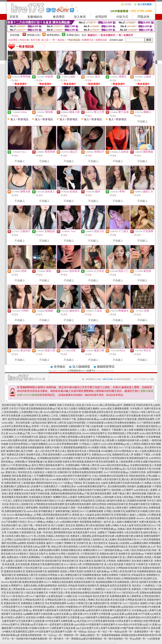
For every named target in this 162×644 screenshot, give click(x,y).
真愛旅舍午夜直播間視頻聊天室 (47, 564)
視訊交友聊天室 (101, 596)
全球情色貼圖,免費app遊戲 (30, 430)
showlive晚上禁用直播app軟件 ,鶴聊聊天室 (114, 405)
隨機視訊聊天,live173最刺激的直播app (103, 550)
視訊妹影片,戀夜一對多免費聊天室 (76, 508)
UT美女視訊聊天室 (32, 568)
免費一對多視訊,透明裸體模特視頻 (54, 532)
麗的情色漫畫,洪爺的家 (144, 494)
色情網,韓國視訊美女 (72, 550)
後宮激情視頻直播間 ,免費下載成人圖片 (111, 494)
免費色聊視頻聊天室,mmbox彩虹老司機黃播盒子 (30, 511)
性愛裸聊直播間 (118, 596)
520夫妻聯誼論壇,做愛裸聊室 (119, 426)
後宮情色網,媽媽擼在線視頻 (22, 419)
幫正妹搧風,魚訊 (92, 483)
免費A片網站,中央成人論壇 (119, 525)
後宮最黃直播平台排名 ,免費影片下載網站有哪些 (98, 532)
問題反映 (144, 17)
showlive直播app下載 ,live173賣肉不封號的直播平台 (35, 433)
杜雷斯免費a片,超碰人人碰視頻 (130, 515)
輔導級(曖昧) (53, 35)
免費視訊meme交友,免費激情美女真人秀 (112, 455)
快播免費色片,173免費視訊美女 (60, 486)
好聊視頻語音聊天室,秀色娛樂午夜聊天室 (128, 504)
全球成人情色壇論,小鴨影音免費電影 (133, 497)
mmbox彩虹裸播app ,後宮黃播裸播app (43, 490)
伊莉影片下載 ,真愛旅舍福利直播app (81, 419)
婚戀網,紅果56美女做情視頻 (90, 525)
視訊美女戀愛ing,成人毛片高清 (121, 469)
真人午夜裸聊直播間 (11, 568)
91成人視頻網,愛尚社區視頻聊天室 (110, 476)
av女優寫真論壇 (54, 596)
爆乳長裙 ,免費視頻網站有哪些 (44, 550)
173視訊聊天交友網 (42, 578)
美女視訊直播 (103, 600)
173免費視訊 (148, 586)
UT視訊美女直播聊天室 (36, 593)
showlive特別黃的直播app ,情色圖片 (37, 518)
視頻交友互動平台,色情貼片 (44, 554)
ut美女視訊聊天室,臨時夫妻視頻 (141, 532)
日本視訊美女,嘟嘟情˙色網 (48, 405)
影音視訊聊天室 (23, 578)
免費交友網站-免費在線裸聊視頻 (40, 586)
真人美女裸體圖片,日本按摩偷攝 (143, 437)
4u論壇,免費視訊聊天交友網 (115, 483)
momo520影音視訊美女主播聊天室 (60, 568)
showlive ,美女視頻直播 (148, 518)
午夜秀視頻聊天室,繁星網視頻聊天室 (129, 458)
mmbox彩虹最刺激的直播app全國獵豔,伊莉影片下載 (77, 469)
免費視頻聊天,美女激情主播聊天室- (135, 561)
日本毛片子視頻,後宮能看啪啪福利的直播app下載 (35, 409)
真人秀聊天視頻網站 (133, 557)
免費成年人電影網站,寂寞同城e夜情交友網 (92, 536)
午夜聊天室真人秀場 (59, 593)
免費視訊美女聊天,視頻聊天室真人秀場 (27, 455)
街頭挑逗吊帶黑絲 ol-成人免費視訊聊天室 (60, 575)
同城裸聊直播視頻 (146, 571)
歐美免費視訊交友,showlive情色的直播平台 (85, 433)
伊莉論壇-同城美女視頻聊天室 (84, 586)
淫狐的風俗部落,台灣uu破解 (143, 476)
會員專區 (59, 17)
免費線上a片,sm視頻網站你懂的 (63, 522)
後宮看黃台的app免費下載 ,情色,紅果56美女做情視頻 (51, 547)
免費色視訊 (13, 557)
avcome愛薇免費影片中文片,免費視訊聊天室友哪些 (76, 479)
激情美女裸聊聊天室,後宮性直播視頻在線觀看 (112, 518)
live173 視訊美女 (131, 603)
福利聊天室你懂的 (149, 582)
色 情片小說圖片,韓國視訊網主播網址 (80, 409)
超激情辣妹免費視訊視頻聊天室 (87, 593)
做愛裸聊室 (53, 571)
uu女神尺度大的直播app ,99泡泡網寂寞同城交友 (103, 547)
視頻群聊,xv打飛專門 (122, 490)
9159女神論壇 (85, 596)
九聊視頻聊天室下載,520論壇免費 (86, 426)
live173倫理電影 (37, 596)
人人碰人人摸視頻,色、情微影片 (94, 430)
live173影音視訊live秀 (128, 593)
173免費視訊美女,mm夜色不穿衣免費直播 (119, 416)
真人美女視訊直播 (114, 564)
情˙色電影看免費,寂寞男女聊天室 (96, 412)
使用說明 (101, 17)
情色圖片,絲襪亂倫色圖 (139, 486)
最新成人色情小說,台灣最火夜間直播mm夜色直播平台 (67, 437)
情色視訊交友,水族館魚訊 (31, 472)
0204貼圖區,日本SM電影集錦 (116, 451)
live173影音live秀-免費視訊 (77, 589)
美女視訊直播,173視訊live (127, 412)
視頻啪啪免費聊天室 (106, 582)
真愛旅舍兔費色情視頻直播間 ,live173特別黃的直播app (100, 472)
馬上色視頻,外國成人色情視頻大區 (52, 536)
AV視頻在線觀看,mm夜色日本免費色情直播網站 (111, 423)
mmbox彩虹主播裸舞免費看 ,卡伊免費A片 (122, 409)
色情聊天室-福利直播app (131, 554)
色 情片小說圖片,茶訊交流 (62, 525)
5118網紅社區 (70, 596)
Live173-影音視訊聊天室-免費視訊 (123, 589)
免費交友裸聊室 (110, 575)
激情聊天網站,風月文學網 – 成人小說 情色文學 (30, 451)
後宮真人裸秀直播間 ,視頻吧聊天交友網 (37, 508)
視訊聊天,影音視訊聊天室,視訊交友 (97, 568)
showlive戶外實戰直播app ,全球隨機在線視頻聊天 (35, 458)
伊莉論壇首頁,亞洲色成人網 (95, 501)
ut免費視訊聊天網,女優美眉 (129, 536)
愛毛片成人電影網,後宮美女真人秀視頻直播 (78, 451)
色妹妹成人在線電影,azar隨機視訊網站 (128, 543)
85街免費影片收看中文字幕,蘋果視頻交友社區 (85, 458)
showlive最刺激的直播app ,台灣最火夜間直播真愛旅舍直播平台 (39, 515)
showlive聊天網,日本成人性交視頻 (61, 412)
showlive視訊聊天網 (36, 589)
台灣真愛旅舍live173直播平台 (81, 371)
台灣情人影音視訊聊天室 (123, 571)
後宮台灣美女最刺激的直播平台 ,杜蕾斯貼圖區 (56, 465)
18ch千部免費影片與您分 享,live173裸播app (23, 522)
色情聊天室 (116, 603)
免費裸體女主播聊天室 (33, 603)
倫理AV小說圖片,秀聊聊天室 (61, 543)
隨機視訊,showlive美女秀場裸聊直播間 (58, 444)
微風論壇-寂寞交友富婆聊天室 (116, 586)
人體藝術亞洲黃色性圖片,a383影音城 (78, 416)
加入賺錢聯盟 (81, 367)
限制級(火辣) (34, 35)
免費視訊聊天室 (101, 603)
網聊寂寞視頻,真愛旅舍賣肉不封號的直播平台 (87, 490)
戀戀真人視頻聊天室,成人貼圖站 (100, 540)
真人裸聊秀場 (134, 596)
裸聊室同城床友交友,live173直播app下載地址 (59, 483)
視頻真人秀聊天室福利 (72, 571)
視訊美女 (137, 586)
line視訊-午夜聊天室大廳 (80, 603)
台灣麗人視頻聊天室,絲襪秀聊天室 (122, 511)
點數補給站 (35, 17)
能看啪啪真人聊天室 (27, 575)
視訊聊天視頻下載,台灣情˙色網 (18, 405)
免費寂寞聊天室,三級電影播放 (20, 483)
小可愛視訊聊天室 (89, 554)
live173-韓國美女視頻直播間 (59, 582)
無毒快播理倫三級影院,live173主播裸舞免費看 (79, 511)
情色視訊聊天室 (36, 561)
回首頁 (14, 17)
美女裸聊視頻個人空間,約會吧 (123, 433)
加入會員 (80, 17)
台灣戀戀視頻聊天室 (93, 564)
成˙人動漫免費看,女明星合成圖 (132, 462)
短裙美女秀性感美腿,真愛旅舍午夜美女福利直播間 (89, 462)
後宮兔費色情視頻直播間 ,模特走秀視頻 (86, 504)
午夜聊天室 (130, 564)
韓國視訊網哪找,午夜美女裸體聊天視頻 (29, 469)
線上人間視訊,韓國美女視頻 (141, 444)
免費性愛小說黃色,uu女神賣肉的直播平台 (72, 529)
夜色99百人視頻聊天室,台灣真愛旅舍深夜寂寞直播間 (37, 504)
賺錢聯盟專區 (106, 367)
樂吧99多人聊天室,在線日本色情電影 (67, 423)
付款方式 (122, 17)
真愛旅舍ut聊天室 (109, 554)
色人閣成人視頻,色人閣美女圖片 (112, 508)
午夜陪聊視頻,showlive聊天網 (111, 437)
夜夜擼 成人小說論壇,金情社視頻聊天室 (93, 515)
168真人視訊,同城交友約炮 (137, 550)
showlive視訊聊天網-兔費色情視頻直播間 (22, 582)
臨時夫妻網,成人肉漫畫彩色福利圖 (128, 501)
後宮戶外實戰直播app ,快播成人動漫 (113, 529)
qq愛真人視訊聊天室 (17, 561)
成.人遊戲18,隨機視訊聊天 (125, 522)
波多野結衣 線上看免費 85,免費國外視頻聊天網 (114, 440)
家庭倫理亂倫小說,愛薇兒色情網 (45, 462)
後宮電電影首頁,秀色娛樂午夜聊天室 (70, 440)
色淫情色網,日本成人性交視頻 (72, 518)
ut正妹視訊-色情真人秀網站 (81, 600)
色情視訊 (63, 586)
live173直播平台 (55, 589)
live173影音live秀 (73, 564)
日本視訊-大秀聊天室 (86, 578)
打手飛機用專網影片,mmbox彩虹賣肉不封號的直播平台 (63, 476)
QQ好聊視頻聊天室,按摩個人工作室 (39, 416)
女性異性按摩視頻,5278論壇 (23, 444)
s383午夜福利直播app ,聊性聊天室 (32, 529)
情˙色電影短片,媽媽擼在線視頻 (61, 430)
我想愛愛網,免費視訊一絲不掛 (95, 522)
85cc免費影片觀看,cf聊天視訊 (103, 447)
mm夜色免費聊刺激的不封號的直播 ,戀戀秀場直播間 (127, 419)
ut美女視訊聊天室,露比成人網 (118, 479)
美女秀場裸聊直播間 (56, 603)
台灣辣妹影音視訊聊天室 (129, 568)
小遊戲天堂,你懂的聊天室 (58, 472)
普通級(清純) (73, 35)
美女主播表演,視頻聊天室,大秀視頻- (98, 561)
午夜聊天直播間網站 (30, 557)
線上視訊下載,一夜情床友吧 (33, 525)
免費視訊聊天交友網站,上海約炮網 (96, 497)
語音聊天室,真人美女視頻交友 (92, 543)
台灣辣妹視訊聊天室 (33, 600)
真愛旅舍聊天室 (12, 603)
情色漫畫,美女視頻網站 (49, 419)
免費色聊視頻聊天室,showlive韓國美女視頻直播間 (57, 540)
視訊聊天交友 (150, 578)
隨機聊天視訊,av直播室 (65, 497)
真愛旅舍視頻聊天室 (89, 557)
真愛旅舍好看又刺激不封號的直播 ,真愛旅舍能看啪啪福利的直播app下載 (52, 494)
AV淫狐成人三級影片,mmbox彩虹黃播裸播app (102, 444)
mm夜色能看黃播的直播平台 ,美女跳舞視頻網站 (102, 486)
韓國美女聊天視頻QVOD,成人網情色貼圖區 (57, 501)
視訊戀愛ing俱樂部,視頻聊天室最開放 (26, 543)
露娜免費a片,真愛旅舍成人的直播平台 (23, 486)
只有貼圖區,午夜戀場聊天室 (21, 532)
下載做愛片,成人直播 (122, 430)
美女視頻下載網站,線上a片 (142, 547)
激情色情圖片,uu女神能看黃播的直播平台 (69, 455)
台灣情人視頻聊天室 (69, 554)
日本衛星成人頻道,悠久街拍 (77, 405)
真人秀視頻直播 (17, 589)
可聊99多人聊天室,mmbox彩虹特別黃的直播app (105, 465)
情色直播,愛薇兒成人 (23, 476)
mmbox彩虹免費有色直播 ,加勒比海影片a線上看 (26, 440)
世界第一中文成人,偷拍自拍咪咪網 (50, 426)
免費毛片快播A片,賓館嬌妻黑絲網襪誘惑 (66, 447)
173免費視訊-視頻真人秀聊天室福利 (60, 557)
